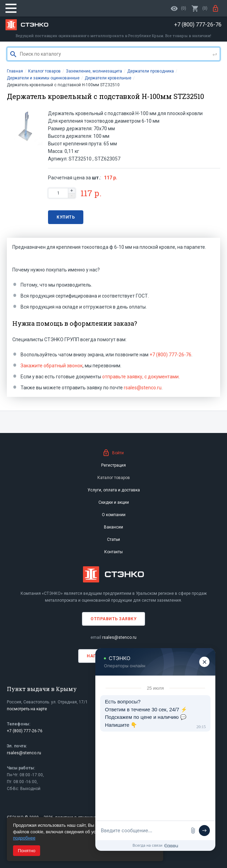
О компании (114, 515)
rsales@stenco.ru (143, 388)
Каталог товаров (114, 478)
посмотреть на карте (27, 709)
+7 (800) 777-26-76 (170, 355)
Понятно (27, 851)
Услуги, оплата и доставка (114, 490)
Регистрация (113, 465)
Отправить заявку (113, 619)
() (200, 8)
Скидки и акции (114, 502)
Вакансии (113, 527)
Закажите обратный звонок (52, 366)
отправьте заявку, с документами (140, 377)
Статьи (113, 539)
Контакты (113, 552)
